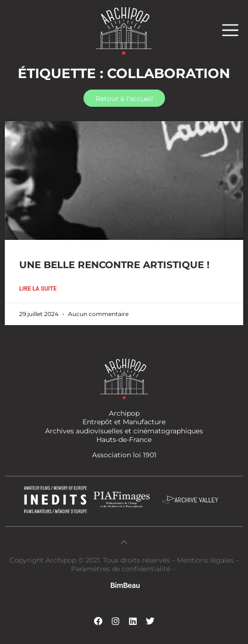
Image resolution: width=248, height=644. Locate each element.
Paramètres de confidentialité (121, 569)
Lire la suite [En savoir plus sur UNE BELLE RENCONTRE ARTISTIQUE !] (38, 289)
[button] (235, 30)
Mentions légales (206, 560)
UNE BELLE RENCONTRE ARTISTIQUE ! (114, 265)
